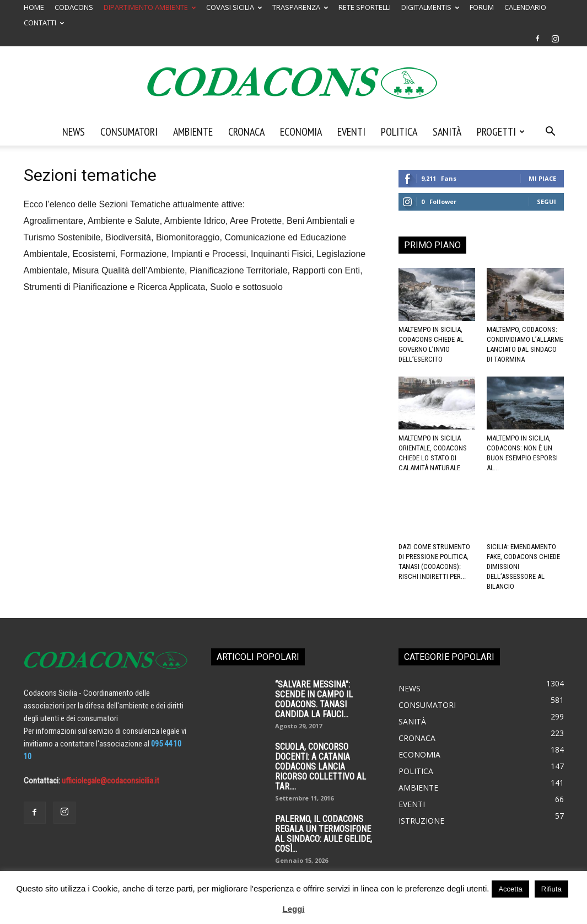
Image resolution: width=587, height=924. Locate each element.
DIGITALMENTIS (430, 7)
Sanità (447, 132)
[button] (551, 132)
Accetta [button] (510, 889)
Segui (546, 202)
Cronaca (246, 132)
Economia (301, 132)
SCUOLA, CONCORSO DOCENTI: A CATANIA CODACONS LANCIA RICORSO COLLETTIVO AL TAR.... (321, 767)
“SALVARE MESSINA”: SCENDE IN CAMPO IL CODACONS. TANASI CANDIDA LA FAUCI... (314, 699)
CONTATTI (44, 23)
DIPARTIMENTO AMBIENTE (150, 7)
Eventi (351, 132)
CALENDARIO (525, 7)
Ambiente (193, 132)
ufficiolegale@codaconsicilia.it (111, 781)
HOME (34, 7)
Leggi (294, 909)
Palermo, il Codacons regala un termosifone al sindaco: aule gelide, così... (324, 834)
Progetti (501, 132)
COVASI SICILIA (234, 7)
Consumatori (129, 132)
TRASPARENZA (300, 7)
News (74, 132)
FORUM (482, 7)
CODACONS (74, 7)
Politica (399, 132)
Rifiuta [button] (551, 889)
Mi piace (542, 178)
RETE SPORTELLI (365, 7)
